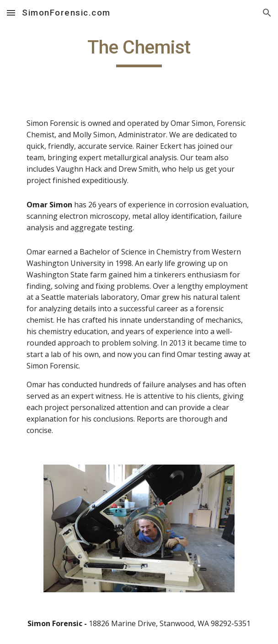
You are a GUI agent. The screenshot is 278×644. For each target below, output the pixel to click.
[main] (139, 51)
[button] (11, 13)
